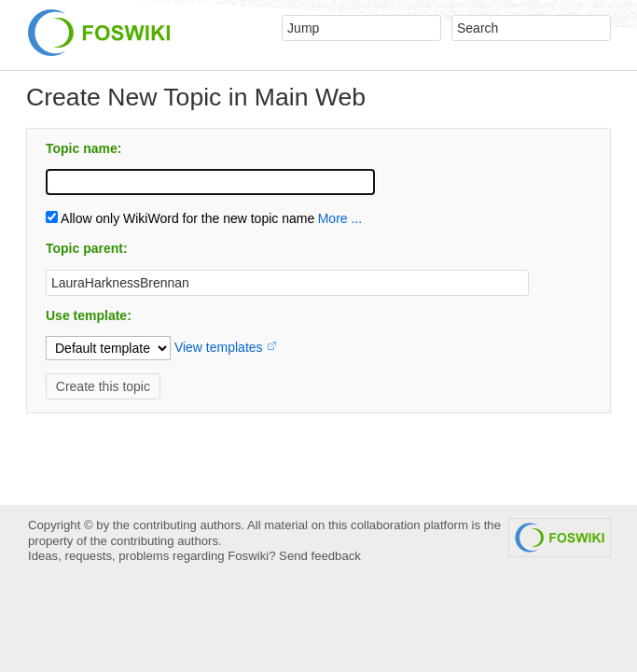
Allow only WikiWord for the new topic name (180, 218)
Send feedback (320, 556)
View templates (219, 347)
